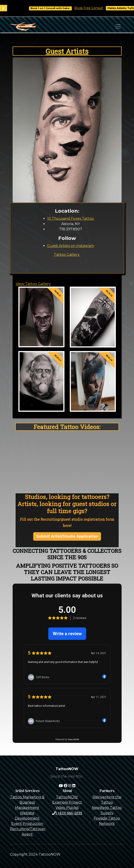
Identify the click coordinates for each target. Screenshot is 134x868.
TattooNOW (67, 797)
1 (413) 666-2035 (67, 813)
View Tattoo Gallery (33, 284)
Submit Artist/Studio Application (67, 536)
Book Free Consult (94, 8)
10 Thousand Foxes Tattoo (71, 218)
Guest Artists (67, 51)
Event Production (27, 824)
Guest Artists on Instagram (71, 246)
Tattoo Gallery (67, 255)
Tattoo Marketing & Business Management (27, 802)
